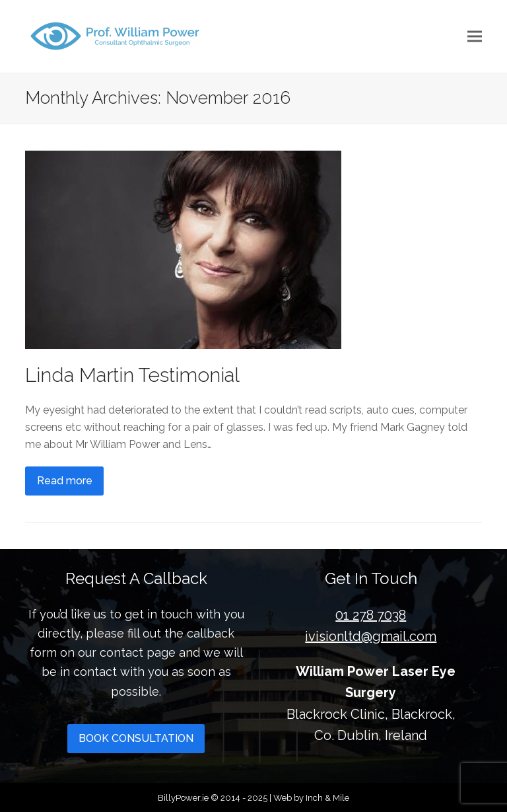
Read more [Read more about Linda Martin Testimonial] (65, 481)
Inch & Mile (327, 798)
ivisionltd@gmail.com (371, 636)
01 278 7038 (371, 615)
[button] (475, 37)
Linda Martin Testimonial (132, 375)
